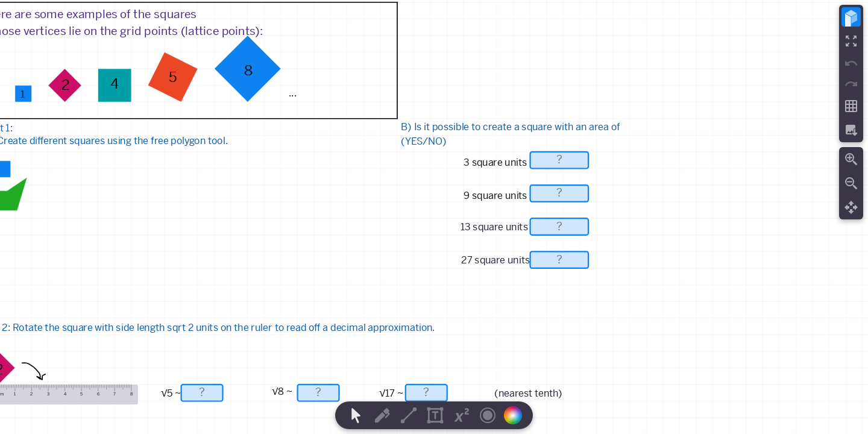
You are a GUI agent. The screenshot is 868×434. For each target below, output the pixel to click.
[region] (434, 217)
